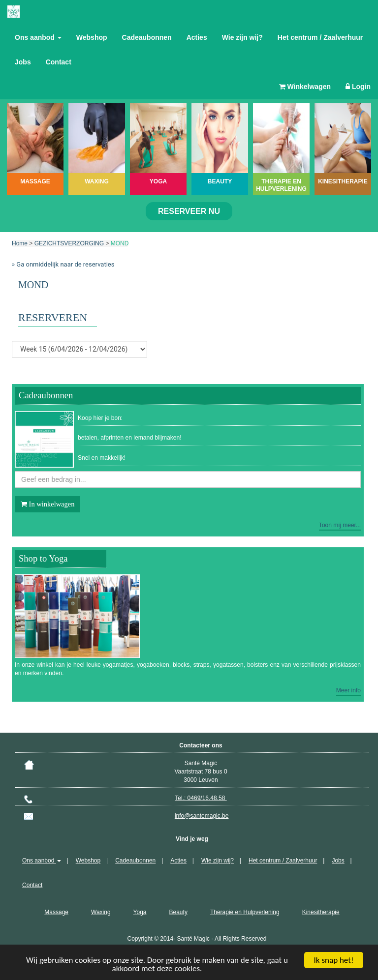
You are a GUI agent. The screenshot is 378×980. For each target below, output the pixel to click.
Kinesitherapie (321, 912)
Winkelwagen (305, 87)
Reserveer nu (189, 211)
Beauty (178, 912)
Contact (59, 62)
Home (20, 243)
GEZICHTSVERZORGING (69, 243)
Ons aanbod (38, 37)
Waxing (101, 912)
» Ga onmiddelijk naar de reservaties (63, 264)
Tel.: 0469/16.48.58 (201, 798)
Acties (197, 37)
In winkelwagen (47, 504)
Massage (56, 912)
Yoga (140, 912)
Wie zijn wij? (242, 37)
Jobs (23, 62)
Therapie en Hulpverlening (245, 912)
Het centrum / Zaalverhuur (320, 37)
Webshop (92, 37)
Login (358, 87)
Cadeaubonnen (147, 37)
